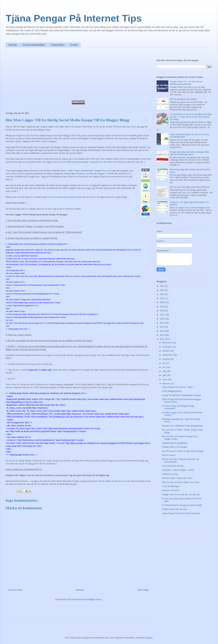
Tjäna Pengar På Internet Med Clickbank (181, 513)
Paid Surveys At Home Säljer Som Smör (181, 482)
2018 (163, 311)
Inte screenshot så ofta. (173, 466)
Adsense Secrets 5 (171, 490)
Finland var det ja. (170, 474)
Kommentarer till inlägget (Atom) (86, 599)
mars (165, 379)
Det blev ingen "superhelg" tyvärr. (177, 478)
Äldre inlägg (143, 590)
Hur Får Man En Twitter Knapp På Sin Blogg (182, 451)
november (167, 347)
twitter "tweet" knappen (46, 141)
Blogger (149, 638)
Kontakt (74, 45)
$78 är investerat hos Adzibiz (183, 99)
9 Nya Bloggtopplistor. (172, 391)
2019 (163, 307)
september (168, 355)
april (165, 375)
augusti (166, 359)
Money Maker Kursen (109, 481)
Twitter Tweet (73, 171)
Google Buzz (101, 171)
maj (164, 371)
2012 (163, 335)
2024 (163, 286)
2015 (163, 323)
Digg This (116, 171)
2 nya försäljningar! (171, 486)
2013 (163, 331)
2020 (163, 302)
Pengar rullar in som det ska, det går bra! (181, 494)
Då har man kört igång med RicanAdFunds (190, 187)
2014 (163, 327)
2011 (163, 339)
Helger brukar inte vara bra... (175, 509)
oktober (166, 351)
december (167, 343)
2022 (163, 294)
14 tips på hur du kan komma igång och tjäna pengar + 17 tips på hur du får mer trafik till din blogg (191, 117)
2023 (163, 290)
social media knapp (65, 197)
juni (164, 367)
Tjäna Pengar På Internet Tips (74, 18)
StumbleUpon (87, 171)
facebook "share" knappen (18, 141)
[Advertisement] (78, 75)
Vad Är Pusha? (169, 455)
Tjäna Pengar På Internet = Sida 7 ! (178, 387)
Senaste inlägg (15, 590)
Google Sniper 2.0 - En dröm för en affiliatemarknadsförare (186, 83)
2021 (163, 298)
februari (166, 384)
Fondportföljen (58, 45)
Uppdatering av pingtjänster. (175, 443)
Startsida (13, 45)
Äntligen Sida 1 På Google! (174, 447)
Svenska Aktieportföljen (34, 45)
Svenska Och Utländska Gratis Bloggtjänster (183, 426)
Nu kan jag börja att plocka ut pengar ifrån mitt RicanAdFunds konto (189, 153)
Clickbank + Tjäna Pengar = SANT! (178, 470)
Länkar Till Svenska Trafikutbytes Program (182, 395)
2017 (163, 315)
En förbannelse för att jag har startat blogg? (182, 505)
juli (164, 363)
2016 (163, 319)
